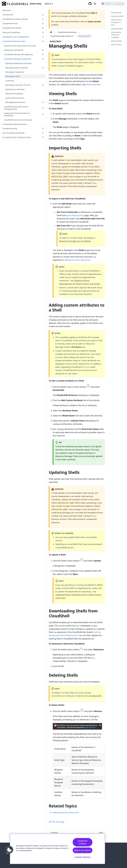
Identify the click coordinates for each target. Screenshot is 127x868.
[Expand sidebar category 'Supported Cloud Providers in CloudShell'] (43, 114)
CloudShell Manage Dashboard (18, 59)
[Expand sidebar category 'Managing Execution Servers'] (43, 85)
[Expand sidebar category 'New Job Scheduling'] (43, 32)
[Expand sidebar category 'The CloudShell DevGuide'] (43, 133)
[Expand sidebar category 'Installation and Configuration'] (43, 37)
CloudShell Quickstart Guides (15, 19)
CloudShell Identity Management (18, 54)
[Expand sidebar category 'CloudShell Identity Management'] (43, 55)
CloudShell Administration (14, 41)
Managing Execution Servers (18, 85)
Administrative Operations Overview (20, 46)
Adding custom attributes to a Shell (117, 22)
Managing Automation (15, 102)
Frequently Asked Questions (15, 124)
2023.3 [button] (48, 4)
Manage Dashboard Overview (18, 63)
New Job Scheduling (11, 32)
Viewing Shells (116, 13)
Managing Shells (13, 76)
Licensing (10, 81)
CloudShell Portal (10, 23)
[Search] (113, 4)
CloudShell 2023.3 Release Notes (17, 137)
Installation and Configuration (16, 37)
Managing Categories (15, 72)
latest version (94, 21)
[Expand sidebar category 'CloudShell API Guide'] (43, 28)
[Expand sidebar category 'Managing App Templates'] (43, 68)
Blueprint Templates (14, 94)
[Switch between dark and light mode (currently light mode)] (95, 4)
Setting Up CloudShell (13, 50)
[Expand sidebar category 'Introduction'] (43, 15)
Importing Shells (117, 16)
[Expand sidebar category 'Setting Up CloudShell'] (43, 50)
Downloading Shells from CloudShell (116, 35)
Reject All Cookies (83, 850)
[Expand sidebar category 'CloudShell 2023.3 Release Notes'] (43, 137)
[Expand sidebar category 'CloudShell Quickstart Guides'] (43, 19)
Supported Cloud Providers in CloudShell (17, 114)
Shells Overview (93, 85)
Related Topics (116, 45)
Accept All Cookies (83, 842)
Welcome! (7, 10)
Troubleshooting (10, 128)
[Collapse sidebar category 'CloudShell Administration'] (43, 41)
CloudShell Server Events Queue (18, 120)
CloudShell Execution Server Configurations (16, 108)
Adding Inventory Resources (77, 260)
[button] (9, 850)
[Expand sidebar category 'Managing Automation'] (43, 102)
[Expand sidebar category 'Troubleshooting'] (43, 128)
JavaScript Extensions (15, 98)
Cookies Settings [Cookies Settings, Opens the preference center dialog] (83, 857)
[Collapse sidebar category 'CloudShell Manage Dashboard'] (43, 59)
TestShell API (95, 696)
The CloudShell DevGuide (14, 133)
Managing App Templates (17, 68)
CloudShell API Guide (12, 28)
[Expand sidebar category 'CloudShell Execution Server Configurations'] (43, 108)
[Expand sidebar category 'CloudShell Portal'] (43, 24)
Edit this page (57, 822)
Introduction (8, 15)
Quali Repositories (75, 215)
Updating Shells (117, 29)
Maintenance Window (15, 89)
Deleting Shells (116, 41)
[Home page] (51, 32)
